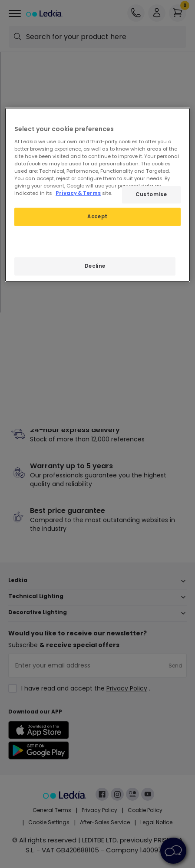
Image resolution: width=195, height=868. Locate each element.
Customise (151, 194)
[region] (97, 195)
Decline (95, 266)
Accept (97, 217)
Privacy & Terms (78, 193)
